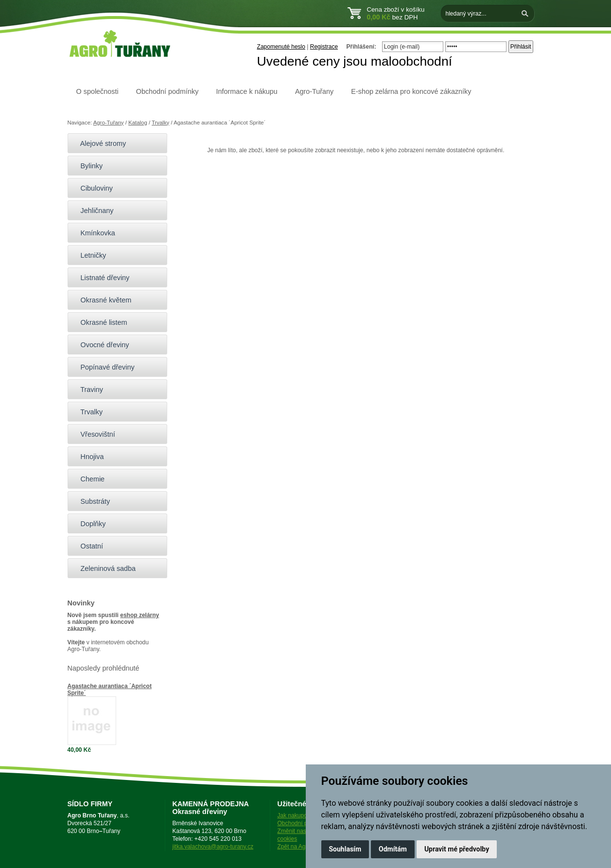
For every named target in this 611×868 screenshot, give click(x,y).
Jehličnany (93, 211)
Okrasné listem (100, 322)
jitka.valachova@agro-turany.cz (213, 847)
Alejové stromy (99, 143)
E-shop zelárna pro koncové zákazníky (411, 91)
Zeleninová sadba (104, 568)
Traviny (88, 390)
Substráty (91, 501)
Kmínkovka (94, 233)
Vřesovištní (94, 434)
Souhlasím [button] (345, 849)
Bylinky (88, 166)
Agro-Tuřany (314, 91)
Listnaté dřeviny (101, 278)
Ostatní (88, 546)
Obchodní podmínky (167, 91)
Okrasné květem (102, 300)
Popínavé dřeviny (104, 367)
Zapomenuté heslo (281, 47)
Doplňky (89, 524)
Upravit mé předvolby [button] (457, 849)
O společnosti (97, 91)
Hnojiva (88, 457)
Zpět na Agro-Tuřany (304, 847)
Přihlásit (521, 47)
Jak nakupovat (296, 815)
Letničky (89, 255)
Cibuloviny (93, 188)
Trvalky (160, 123)
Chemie (89, 479)
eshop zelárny (140, 615)
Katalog (138, 123)
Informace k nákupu (246, 91)
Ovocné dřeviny (101, 345)
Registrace (324, 47)
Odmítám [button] (393, 849)
